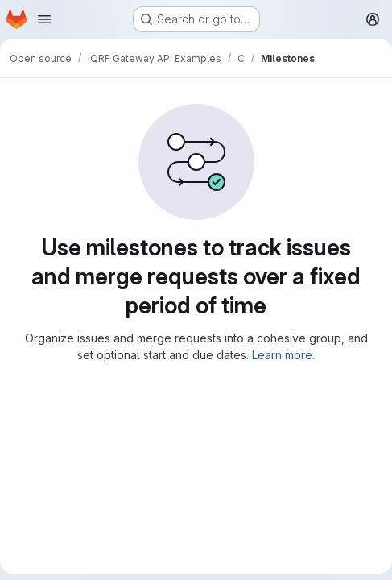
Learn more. (283, 355)
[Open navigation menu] (44, 19)
